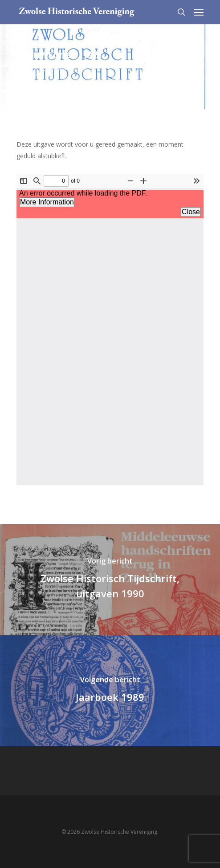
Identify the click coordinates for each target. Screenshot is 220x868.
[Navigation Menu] (199, 12)
